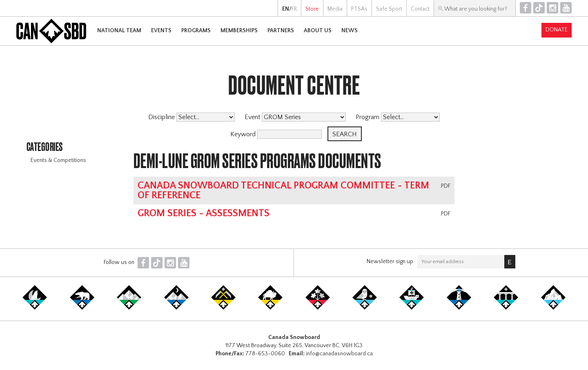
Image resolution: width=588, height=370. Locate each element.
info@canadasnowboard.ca (339, 354)
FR (294, 9)
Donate (557, 30)
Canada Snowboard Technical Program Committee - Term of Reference (283, 191)
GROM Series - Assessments (204, 213)
